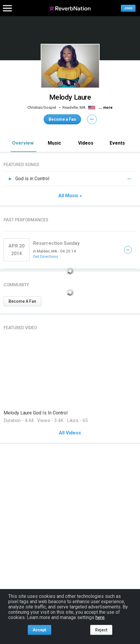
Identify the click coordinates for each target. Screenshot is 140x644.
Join (128, 8)
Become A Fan (22, 301)
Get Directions (46, 256)
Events (117, 143)
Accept (39, 630)
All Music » (70, 196)
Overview (23, 143)
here (100, 617)
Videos (86, 143)
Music (54, 143)
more (108, 108)
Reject (101, 630)
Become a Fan (62, 119)
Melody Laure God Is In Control (36, 413)
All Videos (70, 433)
